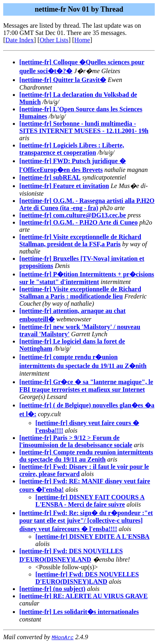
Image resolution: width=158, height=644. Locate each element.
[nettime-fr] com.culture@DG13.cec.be (73, 215)
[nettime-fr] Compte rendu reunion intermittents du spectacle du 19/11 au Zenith (86, 456)
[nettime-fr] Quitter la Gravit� (63, 80)
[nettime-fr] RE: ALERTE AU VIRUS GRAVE (83, 596)
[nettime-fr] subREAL (50, 177)
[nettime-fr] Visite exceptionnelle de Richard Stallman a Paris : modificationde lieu (80, 293)
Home (82, 40)
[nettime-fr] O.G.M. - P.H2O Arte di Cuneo (78, 222)
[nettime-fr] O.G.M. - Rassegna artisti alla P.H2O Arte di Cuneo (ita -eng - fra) (87, 204)
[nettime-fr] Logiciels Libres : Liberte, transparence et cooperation (72, 149)
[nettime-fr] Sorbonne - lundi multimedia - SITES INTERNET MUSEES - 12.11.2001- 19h (84, 127)
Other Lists (54, 40)
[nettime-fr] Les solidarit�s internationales (79, 612)
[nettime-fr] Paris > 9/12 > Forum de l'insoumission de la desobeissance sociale (76, 441)
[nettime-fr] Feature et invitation (64, 186)
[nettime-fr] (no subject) (52, 589)
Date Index (19, 40)
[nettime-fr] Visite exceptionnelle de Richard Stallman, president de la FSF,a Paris (80, 240)
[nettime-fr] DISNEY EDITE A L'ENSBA (92, 537)
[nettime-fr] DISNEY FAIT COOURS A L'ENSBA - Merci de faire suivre (90, 501)
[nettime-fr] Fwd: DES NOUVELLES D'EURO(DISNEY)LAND (87, 578)
